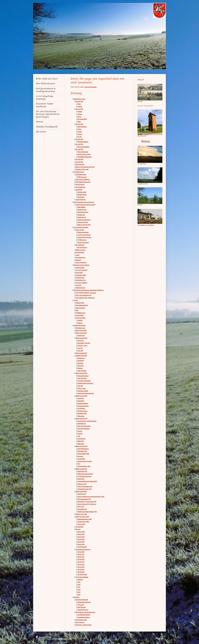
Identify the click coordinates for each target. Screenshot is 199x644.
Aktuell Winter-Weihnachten (85, 157)
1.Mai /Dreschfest (82, 378)
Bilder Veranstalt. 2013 (82, 446)
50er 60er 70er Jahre (83, 610)
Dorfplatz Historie (82, 195)
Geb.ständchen (82, 439)
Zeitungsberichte (82, 371)
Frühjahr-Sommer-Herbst (84, 154)
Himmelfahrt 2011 (82, 509)
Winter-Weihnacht (82, 127)
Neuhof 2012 (81, 479)
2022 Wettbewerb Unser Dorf (83, 182)
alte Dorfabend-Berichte (84, 617)
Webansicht (160, 638)
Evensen (80, 431)
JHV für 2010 (81, 552)
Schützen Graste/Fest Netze (85, 461)
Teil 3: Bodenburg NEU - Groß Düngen (85, 298)
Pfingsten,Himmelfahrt (84, 147)
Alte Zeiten (77, 597)
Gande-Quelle (79, 273)
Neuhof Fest (81, 340)
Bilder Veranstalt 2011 (82, 491)
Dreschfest (80, 456)
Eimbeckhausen (82, 423)
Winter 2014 (81, 441)
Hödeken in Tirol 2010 (82, 514)
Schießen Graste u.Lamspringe (85, 383)
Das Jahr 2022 (80, 144)
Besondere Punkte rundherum (82, 265)
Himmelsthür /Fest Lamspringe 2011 (87, 502)
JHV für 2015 (81, 564)
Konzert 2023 (81, 532)
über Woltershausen (79, 172)
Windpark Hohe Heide (83, 232)
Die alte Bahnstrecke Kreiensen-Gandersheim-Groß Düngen (89, 290)
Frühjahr (80, 107)
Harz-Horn (79, 285)
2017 (79, 587)
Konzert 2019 (81, 534)
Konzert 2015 (81, 539)
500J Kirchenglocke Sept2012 (85, 474)
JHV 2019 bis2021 (82, 574)
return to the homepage (91, 87)
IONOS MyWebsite (62, 639)
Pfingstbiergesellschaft (82, 305)
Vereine (76, 300)
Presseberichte (80, 527)
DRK (77, 310)
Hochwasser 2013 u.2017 (82, 169)
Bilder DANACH (82, 207)
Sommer (80, 114)
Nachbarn (80, 323)
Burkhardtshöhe (80, 268)
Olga (79, 464)
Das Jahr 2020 (80, 159)
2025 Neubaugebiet (81, 174)
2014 (79, 595)
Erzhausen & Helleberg (82, 283)
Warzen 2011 (81, 506)
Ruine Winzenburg (81, 257)
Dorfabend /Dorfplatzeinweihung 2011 (87, 512)
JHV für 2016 (81, 567)
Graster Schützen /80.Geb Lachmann (87, 421)
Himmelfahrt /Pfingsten (84, 343)
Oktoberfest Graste (83, 411)
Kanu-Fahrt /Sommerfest (84, 426)
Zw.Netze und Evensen (83, 242)
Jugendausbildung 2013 (84, 466)
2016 (79, 590)
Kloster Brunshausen (83, 212)
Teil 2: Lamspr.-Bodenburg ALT (84, 295)
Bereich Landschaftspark (84, 220)
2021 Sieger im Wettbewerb (83, 179)
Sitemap (49, 637)
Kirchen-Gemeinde (81, 308)
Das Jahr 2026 (80, 101)
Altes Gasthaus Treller (81, 620)
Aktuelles (80, 320)
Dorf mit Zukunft (80, 184)
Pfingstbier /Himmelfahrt (84, 381)
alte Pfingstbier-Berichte (84, 615)
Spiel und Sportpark (83, 222)
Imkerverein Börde (81, 318)
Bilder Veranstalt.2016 (82, 373)
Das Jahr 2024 (80, 124)
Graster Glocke (81, 459)
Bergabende (81, 361)
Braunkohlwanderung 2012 (85, 489)
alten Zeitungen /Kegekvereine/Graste (86, 612)
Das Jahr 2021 (80, 149)
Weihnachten (81, 416)
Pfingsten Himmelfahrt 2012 (85, 486)
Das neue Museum (82, 247)
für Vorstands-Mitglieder (82, 577)
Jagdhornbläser (80, 315)
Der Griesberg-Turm (81, 280)
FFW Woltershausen (81, 313)
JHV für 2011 (81, 554)
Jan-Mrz (80, 137)
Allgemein (80, 580)
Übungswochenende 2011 (84, 499)
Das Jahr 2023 (80, 139)
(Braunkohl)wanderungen (84, 602)
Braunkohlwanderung (83, 376)
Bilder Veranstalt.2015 (82, 396)
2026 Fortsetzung (82, 177)
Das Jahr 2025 (80, 109)
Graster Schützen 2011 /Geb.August (87, 504)
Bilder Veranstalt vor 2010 (83, 517)
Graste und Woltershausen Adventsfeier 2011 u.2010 (91, 497)
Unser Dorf (80, 386)
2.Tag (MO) (80, 351)
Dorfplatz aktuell (82, 192)
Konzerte (78, 529)
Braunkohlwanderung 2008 (85, 519)
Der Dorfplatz (79, 190)
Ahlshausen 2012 (82, 484)
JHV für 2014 (81, 562)
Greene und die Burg (81, 262)
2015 (79, 592)
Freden (78, 255)
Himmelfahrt (81, 401)
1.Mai (79, 436)
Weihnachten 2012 (83, 471)
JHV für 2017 (81, 569)
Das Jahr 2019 (80, 162)
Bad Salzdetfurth (80, 245)
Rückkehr (80, 368)
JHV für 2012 (81, 557)
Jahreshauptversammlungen (83, 549)
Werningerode (81, 335)
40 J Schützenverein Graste (85, 476)
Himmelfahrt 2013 (82, 451)
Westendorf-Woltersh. (83, 142)
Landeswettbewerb (81, 187)
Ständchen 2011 (82, 494)
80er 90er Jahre (82, 607)
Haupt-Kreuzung (80, 622)
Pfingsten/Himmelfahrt (84, 429)
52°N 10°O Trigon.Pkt (82, 270)
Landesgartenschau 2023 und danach (86, 205)
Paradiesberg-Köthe (81, 275)
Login (162, 637)
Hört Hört (80, 434)
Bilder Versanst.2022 (81, 330)
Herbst (80, 116)
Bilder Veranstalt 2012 (82, 469)
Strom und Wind (80, 230)
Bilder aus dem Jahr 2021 (84, 225)
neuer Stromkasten (81, 199)
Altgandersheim (80, 252)
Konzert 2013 (81, 544)
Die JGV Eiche (81, 197)
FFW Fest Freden (82, 388)
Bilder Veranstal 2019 (81, 333)
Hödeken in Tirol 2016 (82, 356)
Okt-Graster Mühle (82, 119)
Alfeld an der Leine (81, 250)
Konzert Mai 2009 (82, 547)
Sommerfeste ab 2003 (83, 522)
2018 (79, 585)
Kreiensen (78, 260)
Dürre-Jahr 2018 (80, 164)
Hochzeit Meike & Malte (84, 454)
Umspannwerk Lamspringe (85, 237)
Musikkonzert (81, 358)
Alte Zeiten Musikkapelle (82, 600)
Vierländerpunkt (80, 278)
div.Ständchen (81, 408)
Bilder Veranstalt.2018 (82, 338)
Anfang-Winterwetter (83, 152)
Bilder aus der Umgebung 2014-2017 (85, 167)
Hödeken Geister (80, 303)
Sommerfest (81, 398)
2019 (79, 582)
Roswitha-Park (81, 215)
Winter (79, 104)
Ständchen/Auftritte (83, 391)
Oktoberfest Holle (82, 413)
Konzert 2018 (81, 537)
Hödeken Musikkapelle (80, 325)
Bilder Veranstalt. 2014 (82, 418)
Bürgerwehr (81, 366)
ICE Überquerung (82, 240)
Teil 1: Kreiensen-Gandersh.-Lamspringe (86, 293)
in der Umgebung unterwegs (81, 227)
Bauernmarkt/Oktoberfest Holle (86, 393)
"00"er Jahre (81, 605)
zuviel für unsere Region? (84, 235)
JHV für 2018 (81, 572)
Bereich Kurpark (82, 217)
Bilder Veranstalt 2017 (82, 353)
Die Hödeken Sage (81, 328)
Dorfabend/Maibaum (83, 403)
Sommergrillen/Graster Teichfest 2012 (87, 481)
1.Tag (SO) (80, 348)
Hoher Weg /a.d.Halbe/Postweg (84, 625)
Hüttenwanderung (81, 288)
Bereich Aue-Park (82, 210)
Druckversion (41, 637)
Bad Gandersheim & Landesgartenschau (84, 202)
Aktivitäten (81, 363)
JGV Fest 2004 (81, 524)
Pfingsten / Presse (83, 345)
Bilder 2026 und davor (80, 99)
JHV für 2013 (81, 559)
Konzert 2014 (81, 542)
